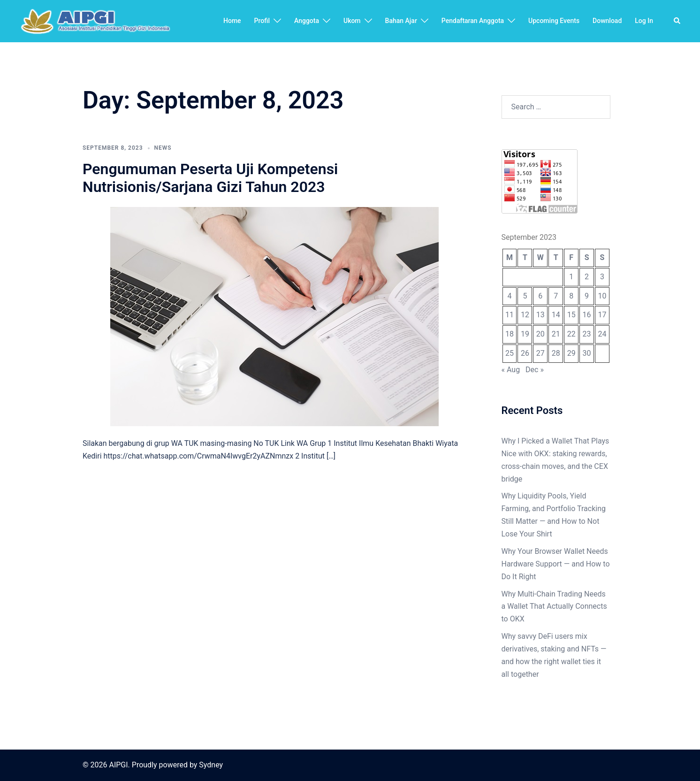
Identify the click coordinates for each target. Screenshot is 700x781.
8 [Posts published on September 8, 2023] (571, 296)
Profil (262, 21)
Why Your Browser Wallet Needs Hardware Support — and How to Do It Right (556, 564)
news (163, 148)
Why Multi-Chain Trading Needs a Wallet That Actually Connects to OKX (554, 607)
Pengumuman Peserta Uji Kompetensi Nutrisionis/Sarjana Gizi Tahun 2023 (210, 178)
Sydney (211, 765)
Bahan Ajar (401, 21)
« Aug (511, 370)
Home (232, 21)
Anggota (307, 21)
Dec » (535, 370)
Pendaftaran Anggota (473, 21)
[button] (677, 21)
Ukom (352, 21)
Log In (644, 21)
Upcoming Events (554, 21)
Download (607, 21)
